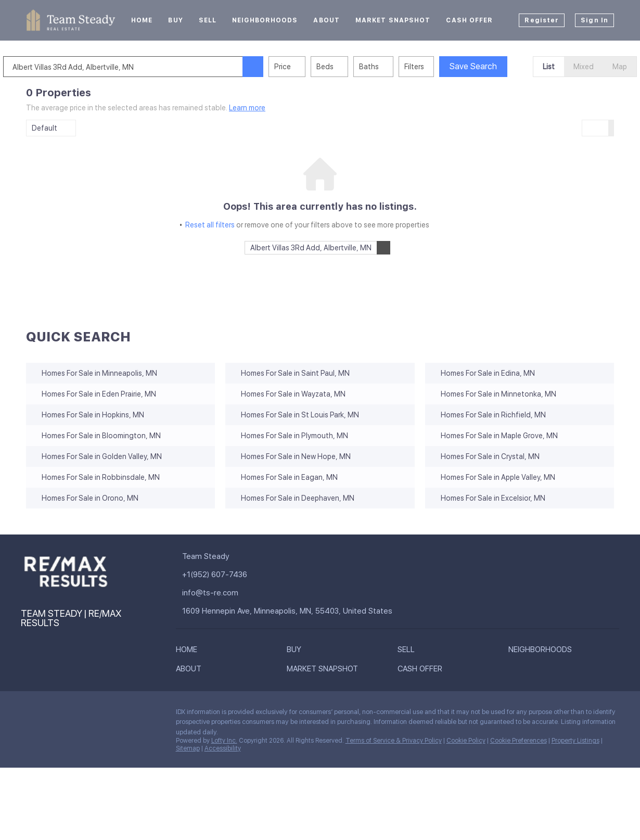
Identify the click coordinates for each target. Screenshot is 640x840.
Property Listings (575, 741)
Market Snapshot (393, 20)
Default (44, 128)
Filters (437, 67)
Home (142, 20)
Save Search (496, 66)
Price (305, 67)
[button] (276, 67)
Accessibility (223, 748)
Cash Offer (469, 20)
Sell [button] (208, 20)
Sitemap (188, 748)
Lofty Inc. (224, 741)
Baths (392, 67)
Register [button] (542, 20)
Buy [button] (175, 20)
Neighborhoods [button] (265, 20)
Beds (348, 67)
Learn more (247, 108)
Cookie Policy (466, 741)
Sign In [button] (594, 20)
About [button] (327, 20)
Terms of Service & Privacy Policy (394, 741)
